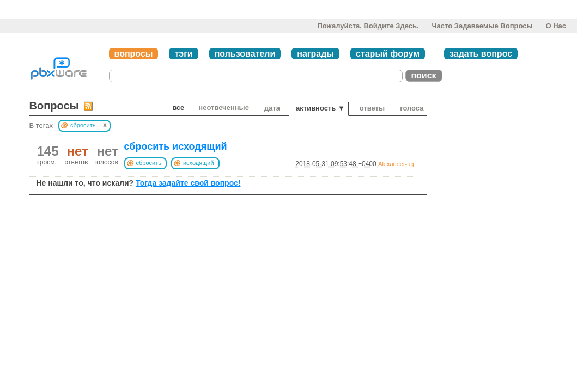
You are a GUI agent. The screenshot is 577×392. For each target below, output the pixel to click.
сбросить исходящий (176, 146)
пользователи (245, 54)
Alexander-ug (396, 164)
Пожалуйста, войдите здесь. (368, 26)
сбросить (149, 163)
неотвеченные (224, 108)
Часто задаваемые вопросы (482, 26)
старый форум (388, 54)
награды (315, 54)
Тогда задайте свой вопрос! (188, 183)
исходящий (199, 163)
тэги (183, 54)
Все (178, 108)
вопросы (134, 54)
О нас (556, 26)
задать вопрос (481, 54)
